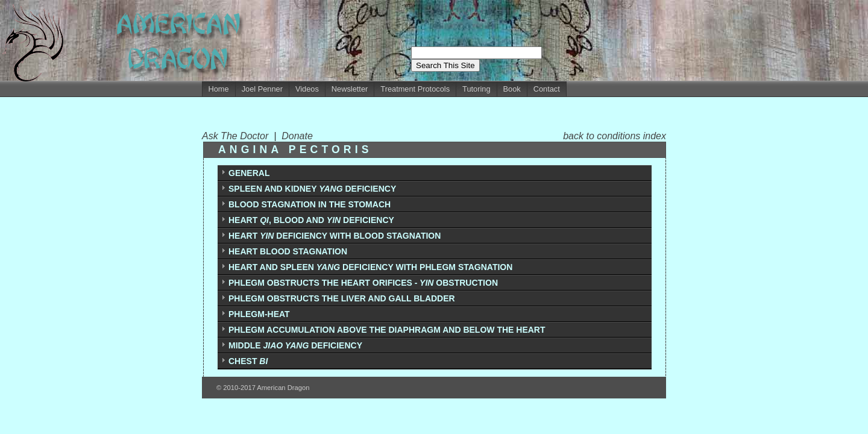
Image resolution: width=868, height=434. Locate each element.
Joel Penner (262, 89)
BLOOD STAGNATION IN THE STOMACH (310, 204)
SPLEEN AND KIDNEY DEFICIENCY (312, 189)
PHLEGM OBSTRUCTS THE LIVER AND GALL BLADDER (342, 298)
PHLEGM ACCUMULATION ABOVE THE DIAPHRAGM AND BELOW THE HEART (387, 330)
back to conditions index (615, 136)
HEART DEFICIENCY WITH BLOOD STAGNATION (335, 236)
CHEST (248, 361)
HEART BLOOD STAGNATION (288, 251)
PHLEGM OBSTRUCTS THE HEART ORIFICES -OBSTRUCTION (363, 283)
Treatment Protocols (415, 89)
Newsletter (350, 89)
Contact (547, 89)
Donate (297, 136)
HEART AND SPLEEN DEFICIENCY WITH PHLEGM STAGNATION (370, 267)
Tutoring (476, 89)
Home (219, 89)
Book (512, 89)
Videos (307, 89)
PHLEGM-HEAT (259, 314)
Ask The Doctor (238, 136)
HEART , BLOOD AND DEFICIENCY (311, 220)
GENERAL (249, 173)
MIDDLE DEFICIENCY (295, 345)
